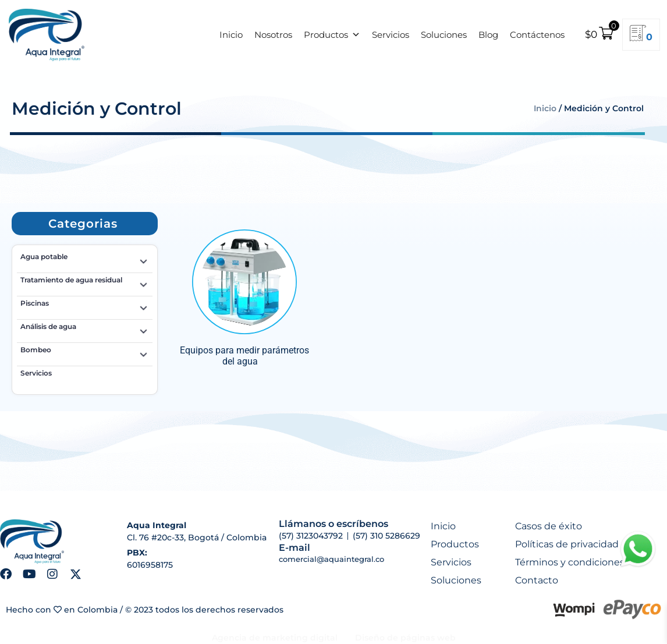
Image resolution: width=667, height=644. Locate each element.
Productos (332, 35)
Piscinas (85, 305)
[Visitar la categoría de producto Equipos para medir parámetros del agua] (244, 298)
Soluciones (444, 35)
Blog (488, 35)
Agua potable (85, 259)
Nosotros (273, 35)
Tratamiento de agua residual (85, 282)
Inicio (231, 35)
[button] (83, 224)
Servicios (391, 35)
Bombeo (85, 352)
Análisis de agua (85, 328)
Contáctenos (537, 35)
